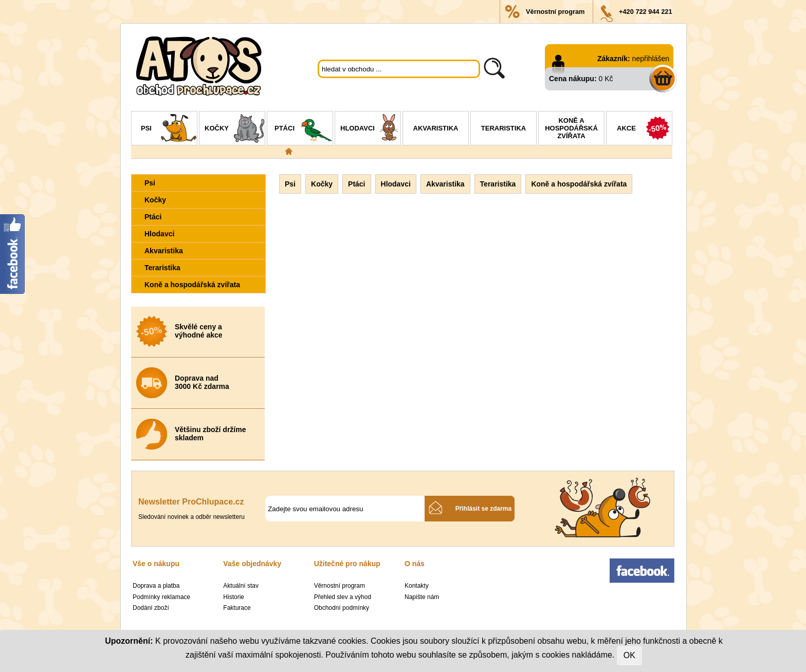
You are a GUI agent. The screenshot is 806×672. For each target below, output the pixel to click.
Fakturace (237, 608)
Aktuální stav (241, 586)
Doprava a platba (156, 586)
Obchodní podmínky (342, 608)
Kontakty (417, 586)
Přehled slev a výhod (343, 597)
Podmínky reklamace (161, 597)
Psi (169, 129)
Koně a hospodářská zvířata (571, 128)
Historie (234, 597)
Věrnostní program (555, 12)
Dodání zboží (151, 608)
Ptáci (304, 129)
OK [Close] (629, 655)
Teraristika (503, 128)
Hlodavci (370, 129)
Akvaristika (436, 128)
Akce (644, 129)
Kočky (235, 129)
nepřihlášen (651, 59)
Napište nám (422, 597)
